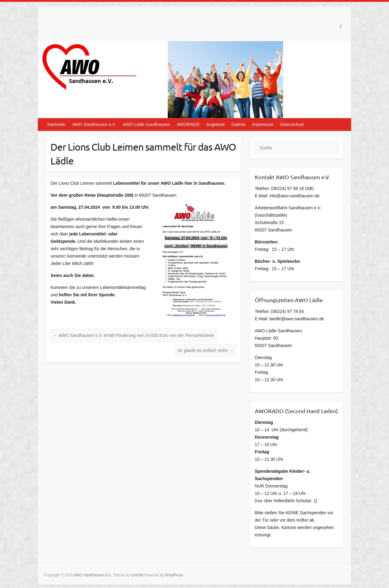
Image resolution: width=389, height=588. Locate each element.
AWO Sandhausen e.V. (94, 124)
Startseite (56, 124)
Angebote (215, 124)
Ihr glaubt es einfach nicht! (205, 350)
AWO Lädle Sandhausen (146, 124)
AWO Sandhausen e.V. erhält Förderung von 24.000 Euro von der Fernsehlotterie (134, 335)
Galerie (238, 124)
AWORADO (188, 124)
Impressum (263, 124)
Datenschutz (292, 124)
